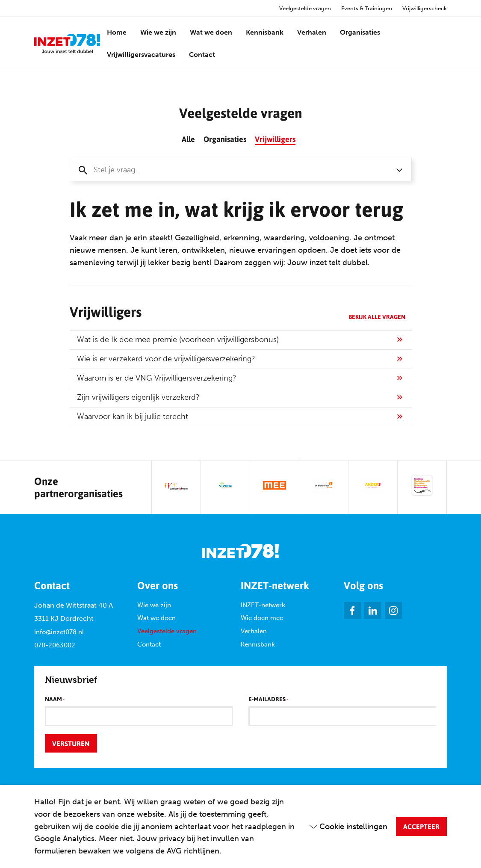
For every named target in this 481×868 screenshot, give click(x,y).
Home (117, 32)
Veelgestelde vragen (305, 8)
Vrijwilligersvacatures (141, 55)
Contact (202, 55)
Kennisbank (265, 32)
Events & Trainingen (367, 8)
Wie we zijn (158, 32)
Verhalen (312, 32)
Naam (55, 700)
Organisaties (360, 32)
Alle (188, 139)
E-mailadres (268, 700)
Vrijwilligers (275, 139)
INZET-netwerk (263, 605)
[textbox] (232, 170)
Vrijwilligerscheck (425, 8)
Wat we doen (211, 32)
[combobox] (241, 170)
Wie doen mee (262, 618)
